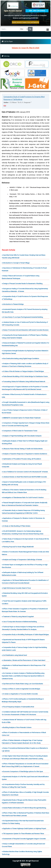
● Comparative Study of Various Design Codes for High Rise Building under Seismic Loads (24, 649)
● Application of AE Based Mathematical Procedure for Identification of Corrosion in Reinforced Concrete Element (25, 582)
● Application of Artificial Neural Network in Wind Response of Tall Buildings (24, 667)
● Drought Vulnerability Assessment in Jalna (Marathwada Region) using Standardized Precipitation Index (26, 404)
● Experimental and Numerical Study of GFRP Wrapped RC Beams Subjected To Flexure (23, 641)
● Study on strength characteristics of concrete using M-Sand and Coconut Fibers (23, 845)
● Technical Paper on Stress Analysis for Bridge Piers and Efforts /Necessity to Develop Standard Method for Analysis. (23, 628)
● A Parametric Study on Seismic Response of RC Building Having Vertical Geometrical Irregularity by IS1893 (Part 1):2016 (23, 512)
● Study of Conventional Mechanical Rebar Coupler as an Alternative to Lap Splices (25, 749)
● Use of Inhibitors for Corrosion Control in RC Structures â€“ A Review (25, 472)
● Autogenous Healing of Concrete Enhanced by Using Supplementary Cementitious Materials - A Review (25, 290)
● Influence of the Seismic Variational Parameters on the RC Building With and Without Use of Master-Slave (24, 491)
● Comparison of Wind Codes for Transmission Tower (20, 431)
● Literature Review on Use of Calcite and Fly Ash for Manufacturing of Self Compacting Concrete (25, 324)
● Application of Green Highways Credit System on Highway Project (24, 828)
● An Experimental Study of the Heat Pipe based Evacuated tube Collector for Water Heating (23, 822)
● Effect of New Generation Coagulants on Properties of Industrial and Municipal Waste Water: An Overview (25, 610)
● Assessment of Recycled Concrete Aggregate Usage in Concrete (24, 839)
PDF (5, 106)
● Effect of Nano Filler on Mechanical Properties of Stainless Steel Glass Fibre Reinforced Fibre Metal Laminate (25, 814)
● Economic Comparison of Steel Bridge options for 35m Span (22, 772)
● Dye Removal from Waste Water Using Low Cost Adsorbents (22, 684)
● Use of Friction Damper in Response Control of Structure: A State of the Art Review (25, 411)
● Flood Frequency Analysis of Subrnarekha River (18, 707)
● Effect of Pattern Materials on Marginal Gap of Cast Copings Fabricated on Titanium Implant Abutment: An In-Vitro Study (22, 742)
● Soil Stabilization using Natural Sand (14, 655)
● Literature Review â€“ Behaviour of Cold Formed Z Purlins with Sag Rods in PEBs (24, 721)
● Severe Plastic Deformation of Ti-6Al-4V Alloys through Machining (24, 808)
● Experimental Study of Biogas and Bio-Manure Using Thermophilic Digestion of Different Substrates (24, 801)
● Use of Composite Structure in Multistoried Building (19, 622)
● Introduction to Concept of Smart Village (16, 263)
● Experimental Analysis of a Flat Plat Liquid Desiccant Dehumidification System (25, 778)
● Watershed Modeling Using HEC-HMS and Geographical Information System (25, 595)
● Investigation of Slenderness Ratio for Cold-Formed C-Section (23, 498)
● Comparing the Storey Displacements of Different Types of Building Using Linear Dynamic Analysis (25, 336)
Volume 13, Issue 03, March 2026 (25, 48)
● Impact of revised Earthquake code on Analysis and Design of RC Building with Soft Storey (24, 483)
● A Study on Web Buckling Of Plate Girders (16, 526)
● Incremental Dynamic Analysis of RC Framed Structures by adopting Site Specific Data (25, 311)
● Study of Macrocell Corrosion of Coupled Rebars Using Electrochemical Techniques (21, 277)
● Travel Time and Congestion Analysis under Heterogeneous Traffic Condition (24, 602)
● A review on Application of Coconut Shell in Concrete (20, 694)
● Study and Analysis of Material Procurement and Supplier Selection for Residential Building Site (25, 344)
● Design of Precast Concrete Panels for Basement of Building (22, 284)
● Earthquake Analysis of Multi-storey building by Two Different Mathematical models (23, 574)
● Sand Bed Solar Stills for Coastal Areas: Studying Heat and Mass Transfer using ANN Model (24, 256)
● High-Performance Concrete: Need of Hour (16, 588)
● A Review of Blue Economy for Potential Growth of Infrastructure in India (24, 396)
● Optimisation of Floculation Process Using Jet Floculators (21, 459)
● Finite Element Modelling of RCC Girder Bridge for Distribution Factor (25, 376)
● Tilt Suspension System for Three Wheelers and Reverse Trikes (23, 834)
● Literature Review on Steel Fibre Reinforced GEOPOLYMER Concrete (24, 477)
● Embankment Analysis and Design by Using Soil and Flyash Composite (22, 465)
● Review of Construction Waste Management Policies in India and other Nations (25, 553)
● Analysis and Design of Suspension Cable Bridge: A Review (22, 560)
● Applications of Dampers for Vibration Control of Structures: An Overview (23, 520)
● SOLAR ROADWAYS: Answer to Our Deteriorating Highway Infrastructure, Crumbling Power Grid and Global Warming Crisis (23, 532)
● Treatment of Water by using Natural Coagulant (18, 617)
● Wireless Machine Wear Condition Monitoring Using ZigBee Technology (22, 853)
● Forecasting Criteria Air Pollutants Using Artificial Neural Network (24, 382)
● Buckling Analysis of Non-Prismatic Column (17, 727)
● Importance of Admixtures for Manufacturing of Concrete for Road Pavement (24, 269)
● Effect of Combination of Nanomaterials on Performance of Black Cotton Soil (24, 734)
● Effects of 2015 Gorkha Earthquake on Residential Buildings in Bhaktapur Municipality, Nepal (23, 700)
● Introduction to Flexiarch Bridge (13, 304)
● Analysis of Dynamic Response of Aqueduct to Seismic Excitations (24, 454)
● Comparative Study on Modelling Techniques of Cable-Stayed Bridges (25, 635)
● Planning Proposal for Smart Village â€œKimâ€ (18, 547)
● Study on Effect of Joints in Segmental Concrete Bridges (21, 689)
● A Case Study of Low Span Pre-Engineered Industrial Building (22, 317)
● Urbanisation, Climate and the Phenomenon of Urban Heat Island (24, 660)
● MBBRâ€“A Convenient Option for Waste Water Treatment (21, 418)
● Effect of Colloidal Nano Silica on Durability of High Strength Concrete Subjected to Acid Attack (25, 794)
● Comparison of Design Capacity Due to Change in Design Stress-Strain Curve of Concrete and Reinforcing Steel (26, 424)
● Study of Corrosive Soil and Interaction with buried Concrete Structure (25, 330)
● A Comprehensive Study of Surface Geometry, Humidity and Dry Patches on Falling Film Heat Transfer (23, 786)
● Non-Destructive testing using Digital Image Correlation (20, 358)
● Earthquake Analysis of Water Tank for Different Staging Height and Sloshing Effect (25, 442)
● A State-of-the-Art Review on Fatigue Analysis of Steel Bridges (23, 371)
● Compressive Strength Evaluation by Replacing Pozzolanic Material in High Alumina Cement (25, 352)
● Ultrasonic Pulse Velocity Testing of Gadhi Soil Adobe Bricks (22, 449)
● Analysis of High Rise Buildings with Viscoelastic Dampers (22, 436)
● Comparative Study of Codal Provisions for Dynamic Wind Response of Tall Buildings (25, 298)
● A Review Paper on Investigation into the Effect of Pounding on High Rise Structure (25, 566)
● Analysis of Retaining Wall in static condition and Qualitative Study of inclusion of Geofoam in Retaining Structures (25, 365)
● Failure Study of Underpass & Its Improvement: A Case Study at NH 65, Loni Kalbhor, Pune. (25, 540)
